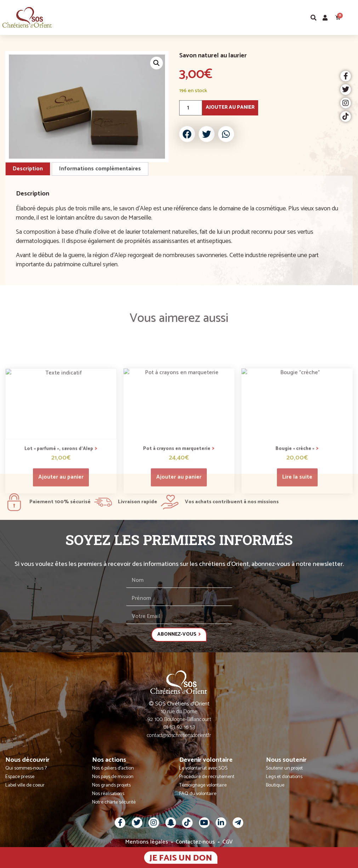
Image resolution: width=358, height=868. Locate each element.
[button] (352, 18)
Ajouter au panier (230, 107)
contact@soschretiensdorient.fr (179, 735)
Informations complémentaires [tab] (100, 169)
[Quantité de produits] (191, 108)
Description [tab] (28, 169)
